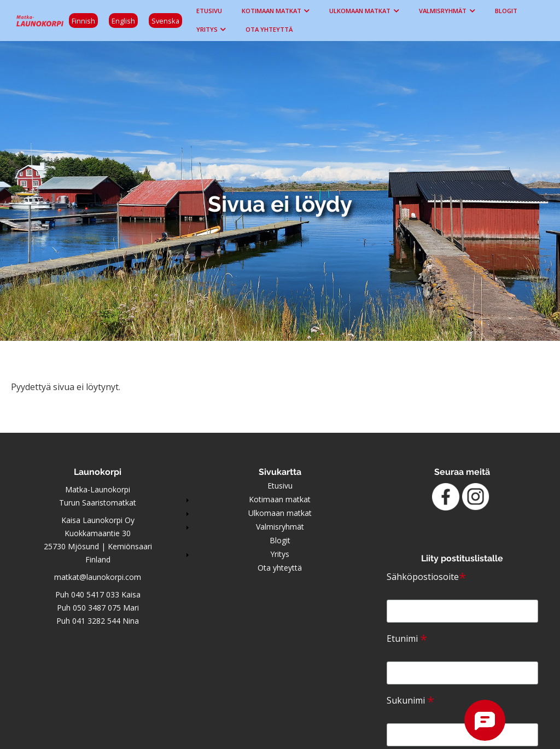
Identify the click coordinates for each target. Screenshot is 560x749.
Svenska (165, 21)
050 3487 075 (97, 608)
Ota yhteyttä (269, 29)
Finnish (83, 21)
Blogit (506, 11)
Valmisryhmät (443, 11)
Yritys (207, 29)
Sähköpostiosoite (426, 577)
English (123, 21)
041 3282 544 (96, 621)
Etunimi (407, 638)
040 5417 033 (95, 594)
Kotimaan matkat (272, 11)
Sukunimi (410, 700)
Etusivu (209, 11)
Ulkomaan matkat (360, 11)
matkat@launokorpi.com (98, 577)
